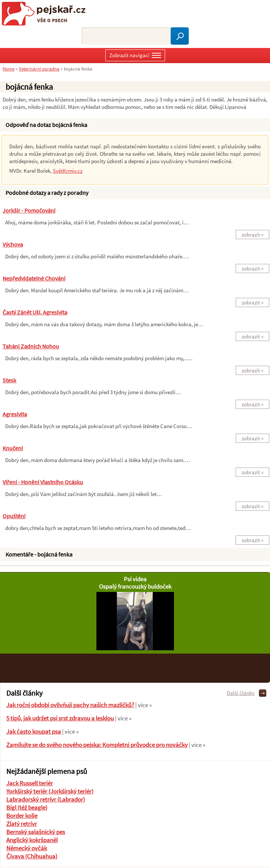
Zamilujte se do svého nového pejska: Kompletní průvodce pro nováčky (97, 745)
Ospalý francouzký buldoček (135, 586)
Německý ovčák (27, 848)
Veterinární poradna (39, 69)
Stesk (9, 380)
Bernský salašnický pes (36, 832)
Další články (241, 693)
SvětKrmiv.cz (68, 171)
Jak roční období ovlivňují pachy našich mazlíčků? (70, 705)
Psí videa (135, 579)
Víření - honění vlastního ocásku (43, 482)
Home (8, 69)
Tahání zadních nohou (31, 346)
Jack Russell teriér (30, 783)
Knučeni (13, 448)
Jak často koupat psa (34, 731)
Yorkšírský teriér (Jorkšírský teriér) (50, 791)
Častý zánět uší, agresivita (35, 312)
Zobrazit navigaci (135, 56)
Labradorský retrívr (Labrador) (46, 799)
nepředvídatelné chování (34, 278)
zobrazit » (252, 235)
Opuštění (14, 516)
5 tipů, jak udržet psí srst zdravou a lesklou (60, 718)
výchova (13, 244)
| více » (143, 705)
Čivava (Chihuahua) (32, 856)
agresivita (15, 414)
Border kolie (22, 816)
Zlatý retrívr (22, 824)
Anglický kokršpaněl (32, 840)
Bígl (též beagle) (27, 807)
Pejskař (46, 14)
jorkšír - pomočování (29, 210)
